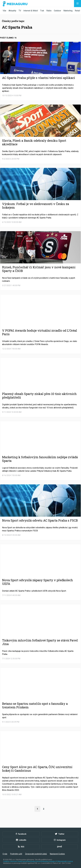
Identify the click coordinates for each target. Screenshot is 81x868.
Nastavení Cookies (57, 854)
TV (20, 11)
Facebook (21, 834)
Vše (4, 11)
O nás (5, 854)
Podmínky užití (16, 854)
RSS (21, 847)
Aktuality (12, 11)
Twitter (60, 834)
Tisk (42, 11)
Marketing (68, 11)
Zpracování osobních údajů (36, 854)
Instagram (60, 840)
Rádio (49, 11)
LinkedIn (21, 840)
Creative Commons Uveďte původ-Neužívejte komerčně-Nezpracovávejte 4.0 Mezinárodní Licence (38, 861)
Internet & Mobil (31, 11)
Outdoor (57, 11)
